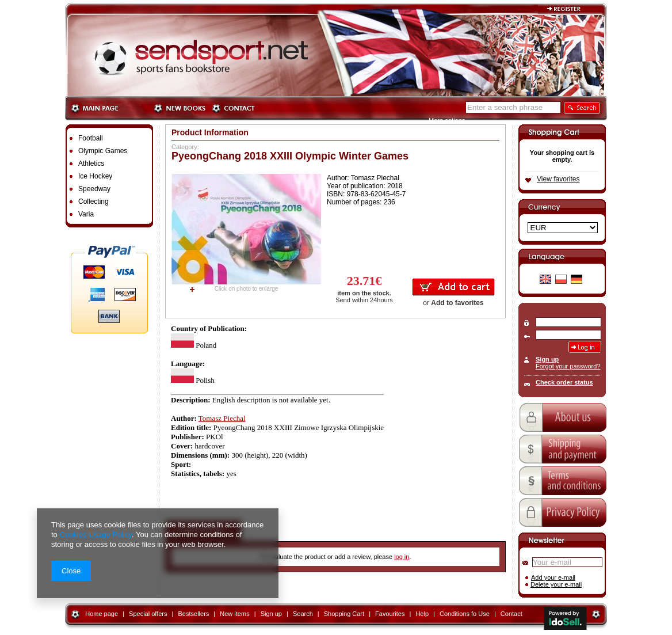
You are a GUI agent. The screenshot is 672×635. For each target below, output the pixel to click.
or (453, 303)
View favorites (558, 179)
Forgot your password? (568, 366)
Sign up (547, 359)
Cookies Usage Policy (95, 535)
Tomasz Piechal (222, 418)
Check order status (564, 382)
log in (402, 557)
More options (447, 120)
